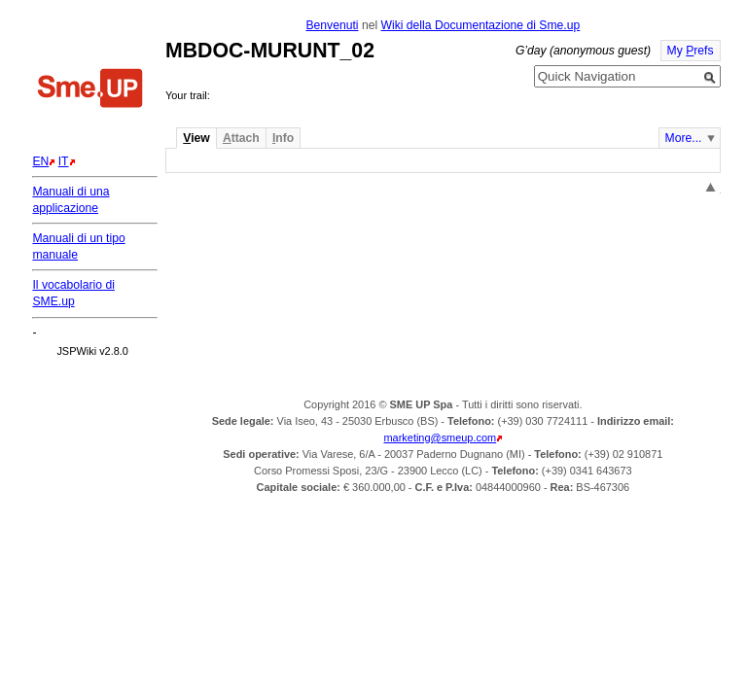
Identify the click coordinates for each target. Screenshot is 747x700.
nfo (283, 138)
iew (196, 138)
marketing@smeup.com (441, 437)
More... (684, 138)
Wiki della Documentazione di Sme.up (480, 25)
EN (40, 161)
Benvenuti (332, 25)
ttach (241, 138)
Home (90, 90)
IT (64, 161)
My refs (691, 51)
